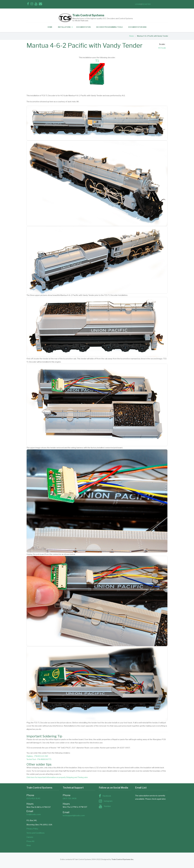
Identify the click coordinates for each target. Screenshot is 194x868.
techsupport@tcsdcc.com (74, 816)
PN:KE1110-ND (41, 756)
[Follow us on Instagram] (32, 4)
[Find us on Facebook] (28, 4)
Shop (29, 845)
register (146, 4)
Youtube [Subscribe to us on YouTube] (107, 806)
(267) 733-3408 (70, 798)
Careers (30, 837)
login (138, 4)
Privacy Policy (32, 829)
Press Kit (30, 841)
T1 (97, 61)
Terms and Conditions (36, 833)
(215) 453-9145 (33, 798)
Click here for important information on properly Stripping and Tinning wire (57, 777)
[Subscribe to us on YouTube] (36, 4)
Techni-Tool (31, 759)
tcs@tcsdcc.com (34, 814)
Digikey (30, 756)
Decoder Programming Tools (109, 27)
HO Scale (162, 48)
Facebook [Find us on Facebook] (107, 796)
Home (50, 27)
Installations (64, 27)
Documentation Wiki (137, 27)
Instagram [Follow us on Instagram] (108, 801)
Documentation (83, 27)
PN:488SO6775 (44, 759)
